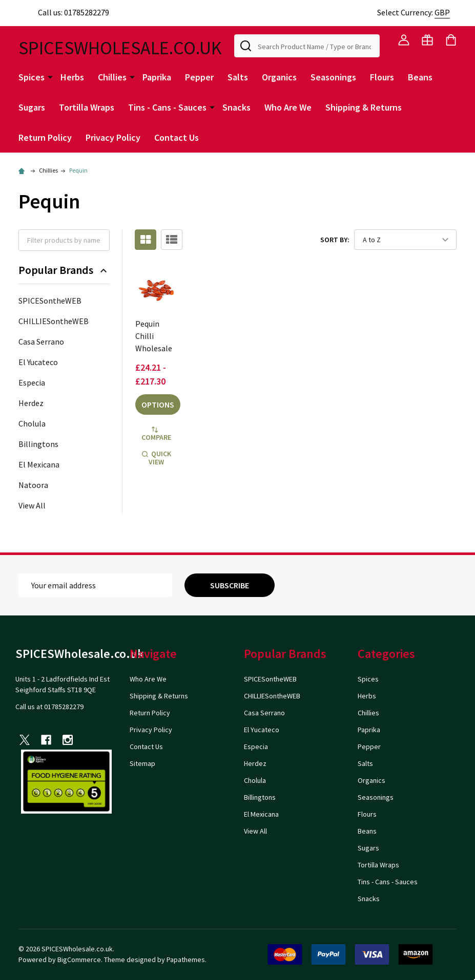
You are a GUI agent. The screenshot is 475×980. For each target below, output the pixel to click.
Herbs (72, 77)
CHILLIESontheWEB (54, 321)
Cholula (32, 423)
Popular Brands (64, 270)
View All (32, 505)
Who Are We (288, 107)
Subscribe (230, 585)
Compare (156, 434)
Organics (279, 77)
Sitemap (142, 763)
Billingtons (38, 444)
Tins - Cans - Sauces (167, 107)
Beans (420, 77)
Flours (382, 77)
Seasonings (333, 77)
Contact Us (177, 137)
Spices (32, 77)
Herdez (31, 403)
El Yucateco (38, 362)
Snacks (236, 107)
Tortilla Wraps (87, 107)
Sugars (32, 107)
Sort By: (335, 240)
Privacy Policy (113, 137)
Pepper (199, 77)
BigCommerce (79, 960)
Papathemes (186, 960)
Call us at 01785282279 (49, 707)
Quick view (157, 458)
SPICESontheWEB (50, 301)
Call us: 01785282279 (64, 12)
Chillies (112, 77)
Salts (238, 77)
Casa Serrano (41, 342)
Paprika (157, 77)
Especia (32, 382)
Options (158, 404)
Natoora (33, 485)
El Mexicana (39, 464)
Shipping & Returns (364, 107)
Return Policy (45, 137)
